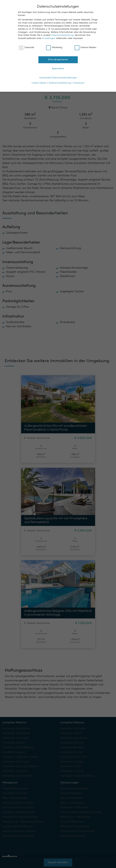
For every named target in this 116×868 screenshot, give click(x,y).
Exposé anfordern (58, 864)
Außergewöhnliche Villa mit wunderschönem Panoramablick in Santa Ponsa (56, 428)
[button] (91, 395)
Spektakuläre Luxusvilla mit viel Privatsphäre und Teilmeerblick (56, 520)
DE (93, 5)
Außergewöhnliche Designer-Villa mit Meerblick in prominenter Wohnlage (58, 613)
